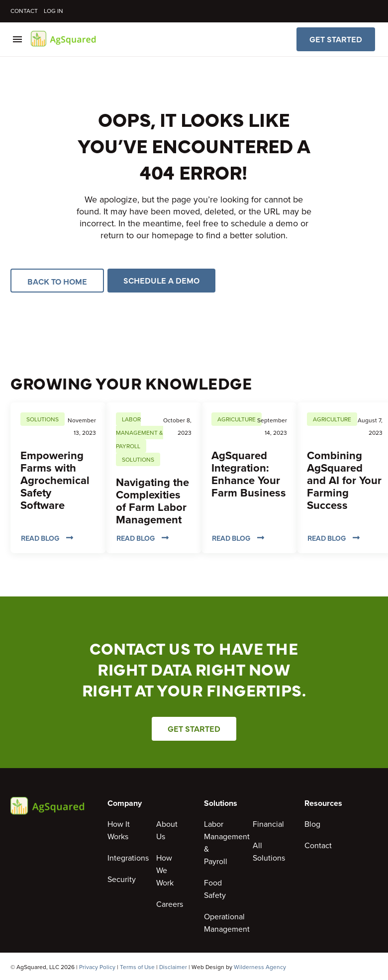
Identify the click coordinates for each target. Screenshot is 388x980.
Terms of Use (137, 967)
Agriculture (237, 419)
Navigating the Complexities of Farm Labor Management (152, 501)
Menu (17, 39)
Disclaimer (173, 967)
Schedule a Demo (161, 281)
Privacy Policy (97, 967)
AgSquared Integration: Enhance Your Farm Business (249, 474)
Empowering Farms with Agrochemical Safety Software (55, 480)
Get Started (336, 39)
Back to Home (57, 281)
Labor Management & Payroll (140, 433)
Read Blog (47, 538)
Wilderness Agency (260, 967)
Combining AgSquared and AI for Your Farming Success (344, 480)
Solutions (43, 419)
